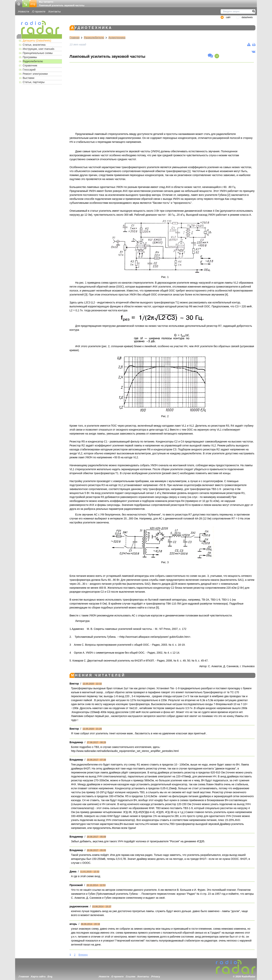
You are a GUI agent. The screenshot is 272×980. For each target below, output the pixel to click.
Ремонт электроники (35, 74)
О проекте (39, 11)
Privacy (156, 977)
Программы (30, 57)
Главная (75, 38)
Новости (24, 11)
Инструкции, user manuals (38, 49)
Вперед (83, 955)
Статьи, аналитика (34, 45)
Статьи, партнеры (34, 82)
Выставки (29, 78)
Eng (50, 977)
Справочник (30, 65)
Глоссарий (29, 70)
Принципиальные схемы (38, 53)
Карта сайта (38, 977)
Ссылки (131, 977)
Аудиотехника (117, 38)
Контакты (55, 11)
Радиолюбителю (33, 61)
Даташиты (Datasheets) (37, 41)
